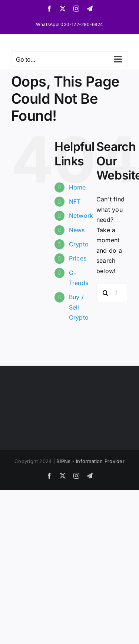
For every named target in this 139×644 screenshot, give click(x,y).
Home (77, 187)
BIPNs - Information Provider (90, 461)
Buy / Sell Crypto (79, 307)
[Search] (106, 293)
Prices (78, 258)
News (77, 230)
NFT (75, 201)
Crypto (79, 244)
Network (81, 216)
